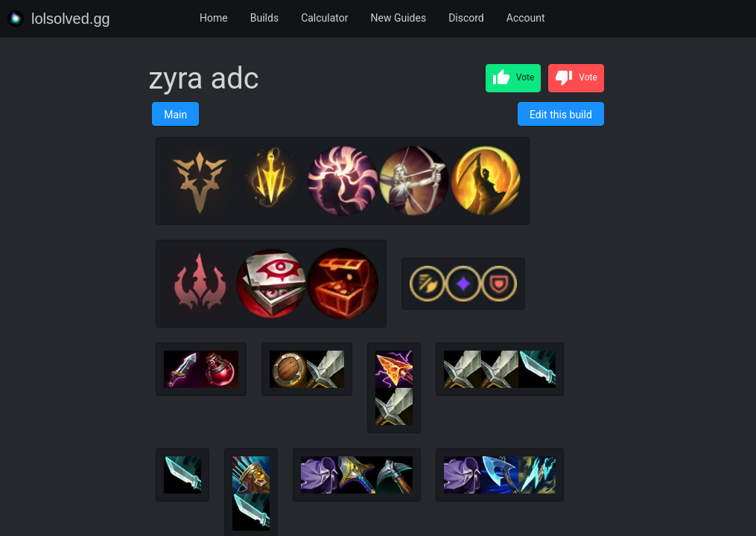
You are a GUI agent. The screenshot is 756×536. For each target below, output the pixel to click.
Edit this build (561, 115)
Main (175, 115)
